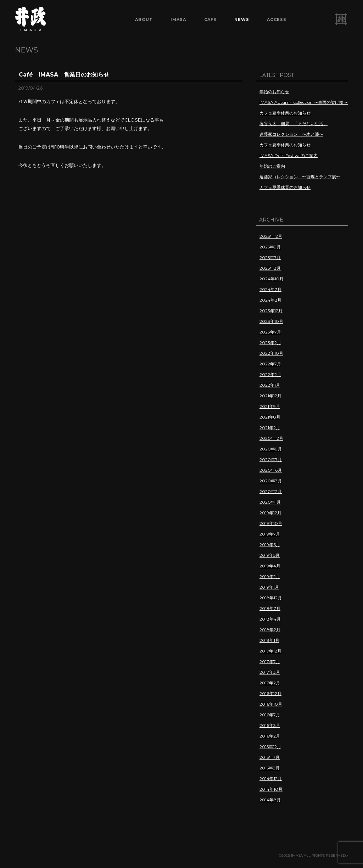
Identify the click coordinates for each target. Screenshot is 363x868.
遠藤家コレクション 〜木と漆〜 (291, 134)
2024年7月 (270, 289)
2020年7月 (271, 460)
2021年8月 (270, 417)
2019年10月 (271, 523)
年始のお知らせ (274, 92)
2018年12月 (271, 598)
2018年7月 (270, 608)
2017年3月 (270, 672)
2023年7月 (270, 332)
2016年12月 (270, 693)
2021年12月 (270, 396)
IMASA (178, 19)
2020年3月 (271, 481)
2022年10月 (271, 353)
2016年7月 (270, 715)
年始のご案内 (272, 166)
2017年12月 (270, 651)
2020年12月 (271, 438)
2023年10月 (271, 321)
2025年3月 (270, 268)
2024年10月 (272, 279)
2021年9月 (270, 406)
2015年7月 (270, 757)
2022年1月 (270, 385)
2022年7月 (270, 364)
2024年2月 (270, 300)
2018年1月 (269, 640)
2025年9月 (270, 247)
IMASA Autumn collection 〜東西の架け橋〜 (304, 102)
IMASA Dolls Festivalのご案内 (289, 155)
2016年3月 (270, 725)
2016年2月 (270, 736)
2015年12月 (270, 747)
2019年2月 (270, 576)
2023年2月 (270, 343)
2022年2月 (270, 374)
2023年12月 (271, 311)
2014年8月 (270, 800)
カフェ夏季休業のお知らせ (285, 113)
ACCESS (277, 19)
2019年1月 (269, 587)
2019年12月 (270, 513)
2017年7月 (270, 662)
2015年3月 (270, 768)
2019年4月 (270, 566)
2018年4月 (270, 619)
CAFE (210, 19)
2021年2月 (270, 428)
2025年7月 (270, 257)
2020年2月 (271, 491)
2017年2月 (270, 683)
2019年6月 (270, 545)
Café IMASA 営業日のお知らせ (64, 75)
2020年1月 (270, 502)
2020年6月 (271, 470)
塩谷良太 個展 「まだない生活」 (294, 124)
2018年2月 (270, 630)
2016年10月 (271, 704)
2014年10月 (271, 789)
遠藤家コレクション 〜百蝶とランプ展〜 (300, 177)
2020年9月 (271, 449)
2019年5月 (270, 555)
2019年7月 (270, 534)
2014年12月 (271, 779)
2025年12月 (271, 236)
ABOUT (144, 19)
